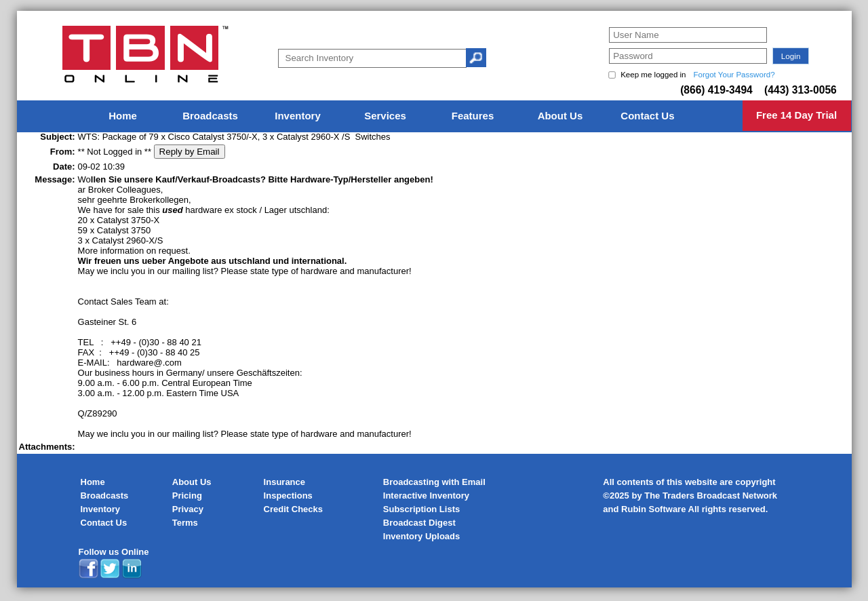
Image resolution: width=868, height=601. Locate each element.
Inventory (101, 509)
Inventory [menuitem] (298, 116)
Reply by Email (190, 152)
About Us (192, 482)
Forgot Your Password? (734, 75)
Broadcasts (105, 496)
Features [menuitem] (473, 116)
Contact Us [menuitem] (647, 116)
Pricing (187, 496)
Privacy (188, 509)
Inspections (288, 496)
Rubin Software (653, 509)
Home (93, 482)
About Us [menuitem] (560, 116)
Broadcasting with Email (434, 482)
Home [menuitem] (123, 116)
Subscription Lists (421, 509)
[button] (791, 56)
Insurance (284, 482)
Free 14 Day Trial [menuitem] (796, 115)
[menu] (434, 116)
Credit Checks (293, 509)
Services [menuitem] (385, 116)
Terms (185, 523)
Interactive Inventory (426, 496)
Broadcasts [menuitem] (210, 116)
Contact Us (104, 523)
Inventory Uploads (421, 536)
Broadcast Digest (419, 523)
